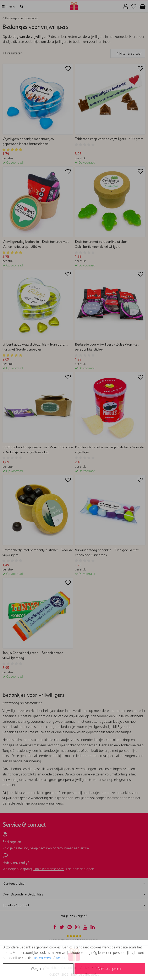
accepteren (42, 958)
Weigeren (38, 969)
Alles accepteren (110, 969)
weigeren (63, 958)
